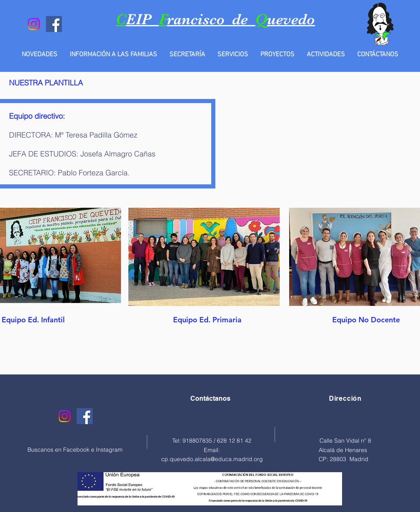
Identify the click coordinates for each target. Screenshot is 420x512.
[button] (113, 55)
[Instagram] (34, 24)
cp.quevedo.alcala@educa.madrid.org (212, 459)
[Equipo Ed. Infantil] (33, 319)
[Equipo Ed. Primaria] (207, 319)
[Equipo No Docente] (366, 319)
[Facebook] (54, 24)
